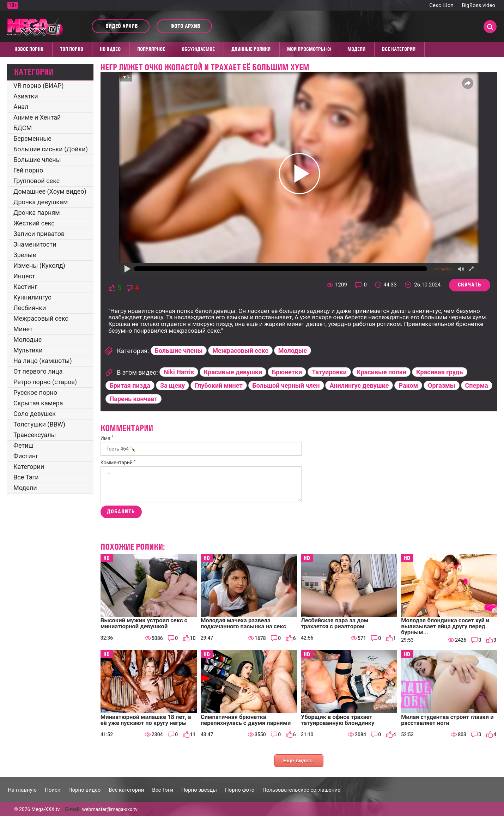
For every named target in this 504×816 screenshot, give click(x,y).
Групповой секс (37, 181)
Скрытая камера (38, 403)
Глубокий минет (218, 385)
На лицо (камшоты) (43, 361)
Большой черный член (286, 385)
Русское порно (35, 392)
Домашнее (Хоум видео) (50, 191)
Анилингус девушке (359, 385)
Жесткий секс (34, 223)
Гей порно (28, 170)
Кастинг (25, 287)
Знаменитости (35, 244)
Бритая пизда (130, 385)
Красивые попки (381, 372)
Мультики (28, 350)
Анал (21, 107)
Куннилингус (32, 297)
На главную (22, 790)
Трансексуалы (35, 435)
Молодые (28, 340)
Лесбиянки (30, 308)
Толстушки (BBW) (39, 424)
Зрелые (25, 255)
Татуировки (329, 372)
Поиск (53, 790)
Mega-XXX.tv (45, 809)
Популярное (151, 49)
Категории (29, 467)
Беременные (32, 138)
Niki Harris (179, 372)
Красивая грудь (440, 372)
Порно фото (240, 790)
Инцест (24, 276)
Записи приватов (39, 234)
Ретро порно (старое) (45, 382)
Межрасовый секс (41, 318)
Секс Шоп (441, 5)
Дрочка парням (37, 213)
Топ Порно (72, 49)
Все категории (399, 49)
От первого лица (38, 371)
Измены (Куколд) (39, 265)
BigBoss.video (478, 5)
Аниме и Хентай (37, 117)
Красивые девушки (233, 372)
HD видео (110, 49)
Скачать (470, 285)
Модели (356, 49)
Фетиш (23, 445)
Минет (23, 329)
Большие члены (37, 160)
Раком (408, 385)
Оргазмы (442, 385)
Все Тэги (26, 477)
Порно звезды (199, 790)
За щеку (172, 385)
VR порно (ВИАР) (39, 86)
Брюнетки (287, 372)
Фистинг (26, 456)
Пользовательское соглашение (301, 790)
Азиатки (26, 96)
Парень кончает (133, 399)
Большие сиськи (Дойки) (51, 149)
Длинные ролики (251, 49)
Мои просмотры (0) (309, 49)
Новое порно (29, 49)
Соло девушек (35, 414)
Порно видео (84, 790)
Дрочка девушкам (41, 202)
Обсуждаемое (198, 49)
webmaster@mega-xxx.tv (110, 809)
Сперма (477, 385)
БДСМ (23, 128)
